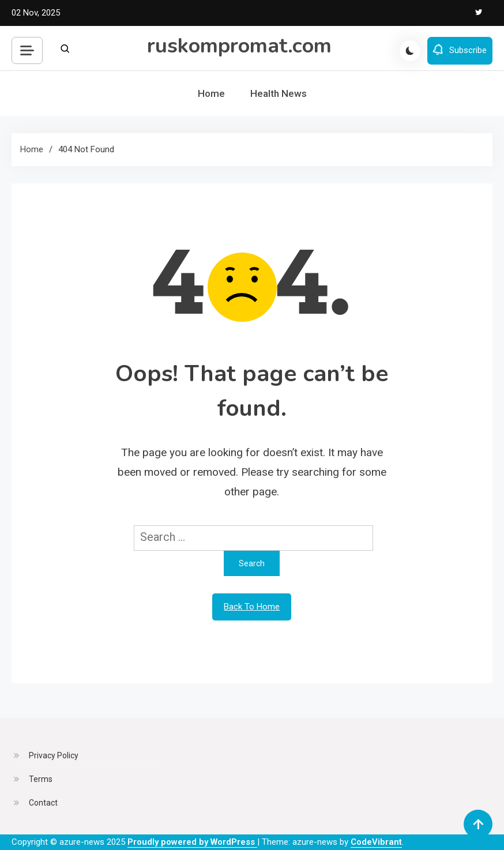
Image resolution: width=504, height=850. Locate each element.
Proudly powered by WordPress (192, 842)
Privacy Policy (54, 755)
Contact (43, 803)
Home (211, 93)
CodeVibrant (376, 842)
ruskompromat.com (239, 46)
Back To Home (252, 607)
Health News (279, 93)
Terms (41, 779)
